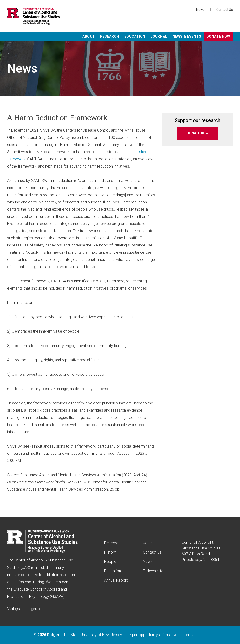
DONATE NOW (198, 133)
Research (110, 36)
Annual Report (116, 580)
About (89, 36)
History (110, 552)
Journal (159, 36)
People (110, 562)
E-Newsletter (154, 571)
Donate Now (218, 36)
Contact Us (225, 10)
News (200, 10)
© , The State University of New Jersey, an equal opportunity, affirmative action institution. (120, 635)
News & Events (187, 36)
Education (135, 36)
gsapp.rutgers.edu (30, 609)
